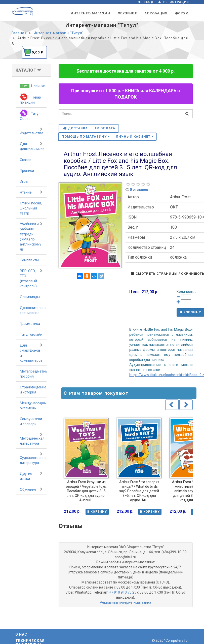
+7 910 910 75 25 (123, 592)
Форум (182, 13)
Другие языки (31, 476)
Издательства (32, 131)
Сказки (26, 160)
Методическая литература (32, 439)
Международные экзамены (33, 406)
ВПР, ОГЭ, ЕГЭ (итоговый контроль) (31, 278)
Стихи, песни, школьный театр (31, 208)
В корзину (97, 512)
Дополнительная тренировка (33, 310)
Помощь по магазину (86, 136)
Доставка (75, 128)
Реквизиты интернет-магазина (126, 602)
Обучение (127, 13)
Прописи (27, 171)
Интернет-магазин (90, 13)
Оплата (105, 128)
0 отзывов (139, 190)
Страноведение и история (33, 390)
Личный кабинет (135, 136)
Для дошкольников (32, 146)
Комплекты (29, 260)
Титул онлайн (31, 334)
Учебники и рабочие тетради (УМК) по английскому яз (31, 236)
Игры (24, 181)
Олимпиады (30, 297)
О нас (21, 634)
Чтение (31, 192)
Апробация (156, 13)
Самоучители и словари (31, 421)
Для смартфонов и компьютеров (31, 353)
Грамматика (30, 324)
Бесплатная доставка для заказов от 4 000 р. (126, 71)
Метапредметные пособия (33, 374)
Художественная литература (33, 458)
